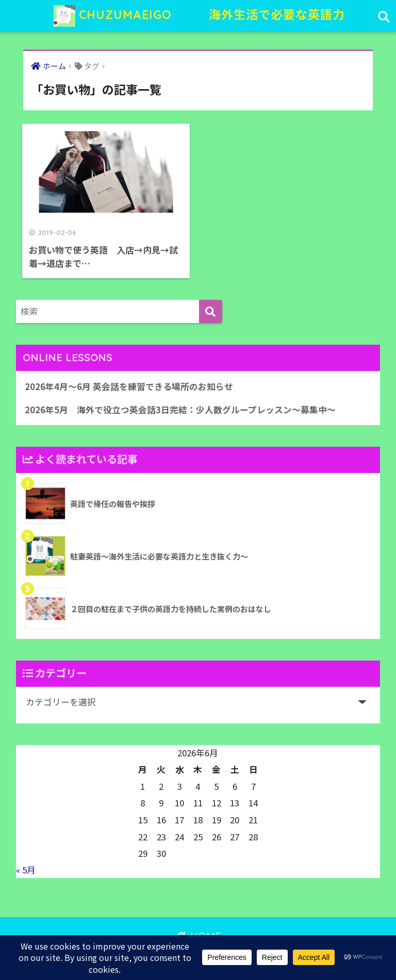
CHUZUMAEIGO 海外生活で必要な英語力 (199, 16)
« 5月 (26, 870)
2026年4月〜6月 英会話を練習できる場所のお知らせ (129, 386)
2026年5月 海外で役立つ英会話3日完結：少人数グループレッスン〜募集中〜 (180, 410)
